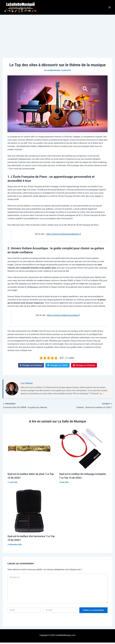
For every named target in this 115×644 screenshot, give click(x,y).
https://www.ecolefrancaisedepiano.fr (64, 235)
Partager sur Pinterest (84, 367)
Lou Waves (27, 385)
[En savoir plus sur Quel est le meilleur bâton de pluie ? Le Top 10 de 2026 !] (29, 450)
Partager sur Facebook (31, 367)
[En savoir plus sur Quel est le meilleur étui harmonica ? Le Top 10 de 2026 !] (29, 512)
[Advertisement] (57, 36)
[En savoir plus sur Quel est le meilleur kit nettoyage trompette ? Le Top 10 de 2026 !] (81, 450)
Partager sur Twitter (57, 367)
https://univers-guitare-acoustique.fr (63, 317)
